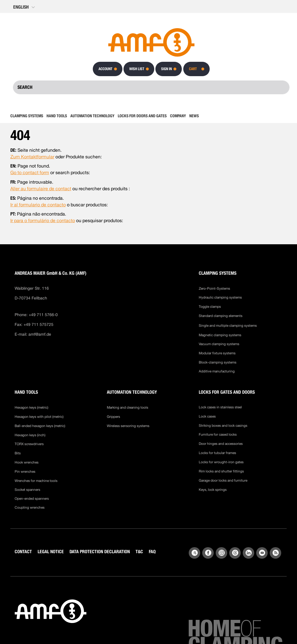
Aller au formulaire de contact (41, 189)
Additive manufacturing (217, 371)
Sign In (166, 69)
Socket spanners (27, 490)
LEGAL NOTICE (51, 552)
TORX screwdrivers (29, 444)
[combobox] (151, 87)
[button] (25, 7)
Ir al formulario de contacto (38, 205)
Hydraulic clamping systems (220, 297)
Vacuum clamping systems (219, 344)
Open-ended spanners (32, 499)
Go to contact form (30, 173)
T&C (139, 552)
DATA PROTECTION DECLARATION (100, 552)
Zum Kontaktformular (32, 157)
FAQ (152, 552)
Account (105, 69)
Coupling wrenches (30, 507)
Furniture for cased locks (218, 435)
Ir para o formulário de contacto (43, 221)
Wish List (137, 69)
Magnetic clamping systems (220, 335)
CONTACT (23, 552)
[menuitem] (28, 116)
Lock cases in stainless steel (220, 407)
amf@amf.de (40, 334)
